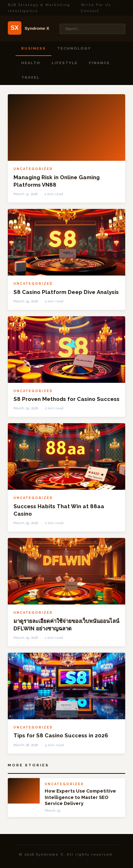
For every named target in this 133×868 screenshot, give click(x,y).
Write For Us (96, 5)
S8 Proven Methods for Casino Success (66, 399)
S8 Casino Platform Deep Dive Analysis (66, 292)
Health (31, 63)
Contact (90, 11)
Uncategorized (33, 169)
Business (34, 48)
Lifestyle (65, 63)
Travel (31, 77)
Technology (74, 48)
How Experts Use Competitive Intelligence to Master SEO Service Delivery (80, 797)
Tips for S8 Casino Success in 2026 (61, 736)
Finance (99, 63)
